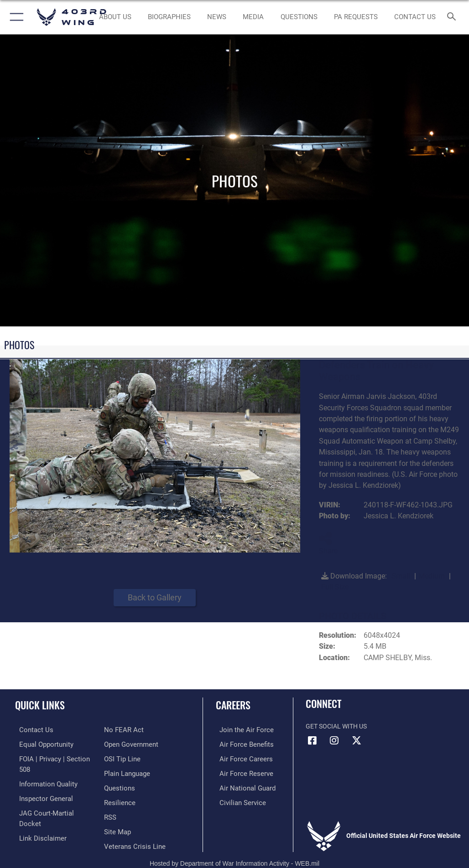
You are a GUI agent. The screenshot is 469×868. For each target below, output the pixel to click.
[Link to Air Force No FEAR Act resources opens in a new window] (33, 828)
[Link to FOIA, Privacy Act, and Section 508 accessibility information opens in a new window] (53, 757)
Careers (233, 705)
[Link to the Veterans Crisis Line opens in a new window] (132, 828)
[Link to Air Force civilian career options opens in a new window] (237, 799)
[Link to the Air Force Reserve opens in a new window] (240, 772)
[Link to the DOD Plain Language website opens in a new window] (126, 757)
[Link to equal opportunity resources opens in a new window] (41, 743)
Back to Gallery (155, 597)
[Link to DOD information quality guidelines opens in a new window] (43, 772)
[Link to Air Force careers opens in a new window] (240, 757)
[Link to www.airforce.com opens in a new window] (240, 730)
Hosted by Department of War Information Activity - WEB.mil (234, 848)
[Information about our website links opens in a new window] (36, 814)
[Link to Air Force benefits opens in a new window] (241, 743)
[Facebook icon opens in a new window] (313, 740)
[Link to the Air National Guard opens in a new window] (242, 786)
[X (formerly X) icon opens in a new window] (356, 740)
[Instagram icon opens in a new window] (334, 740)
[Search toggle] (453, 17)
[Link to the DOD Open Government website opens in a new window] (130, 730)
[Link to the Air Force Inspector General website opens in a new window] (40, 786)
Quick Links (40, 705)
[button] (15, 17)
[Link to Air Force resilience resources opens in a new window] (118, 786)
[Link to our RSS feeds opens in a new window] (110, 799)
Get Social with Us (336, 726)
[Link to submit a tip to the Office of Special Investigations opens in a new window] (121, 743)
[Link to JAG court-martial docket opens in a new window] (51, 799)
